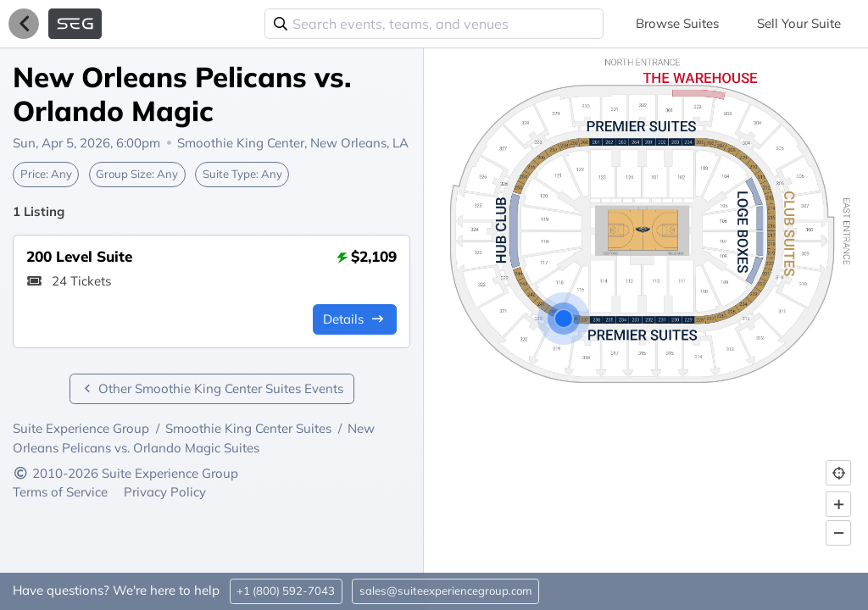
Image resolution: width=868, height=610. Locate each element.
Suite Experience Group (81, 428)
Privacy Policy (165, 492)
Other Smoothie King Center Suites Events (212, 388)
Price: (46, 174)
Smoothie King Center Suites (248, 428)
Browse (677, 23)
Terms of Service (62, 492)
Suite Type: (242, 174)
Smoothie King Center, (293, 143)
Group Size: (137, 174)
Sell (799, 23)
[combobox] (434, 24)
